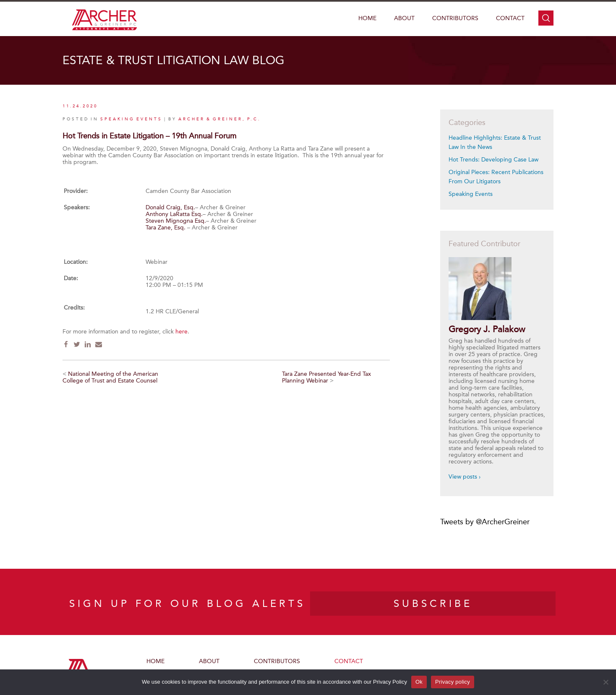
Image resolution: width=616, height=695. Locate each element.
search (546, 18)
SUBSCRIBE (433, 604)
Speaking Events (471, 194)
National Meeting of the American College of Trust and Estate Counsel (110, 377)
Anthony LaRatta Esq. (174, 214)
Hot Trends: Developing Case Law (493, 160)
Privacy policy (453, 682)
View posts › (465, 477)
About (404, 18)
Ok (419, 682)
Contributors (455, 18)
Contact (510, 18)
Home (367, 18)
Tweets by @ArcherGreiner (485, 522)
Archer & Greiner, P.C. (220, 119)
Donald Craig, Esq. (170, 207)
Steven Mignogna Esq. (176, 221)
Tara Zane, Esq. (166, 228)
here (181, 332)
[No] (606, 682)
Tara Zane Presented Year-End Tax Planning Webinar (326, 377)
